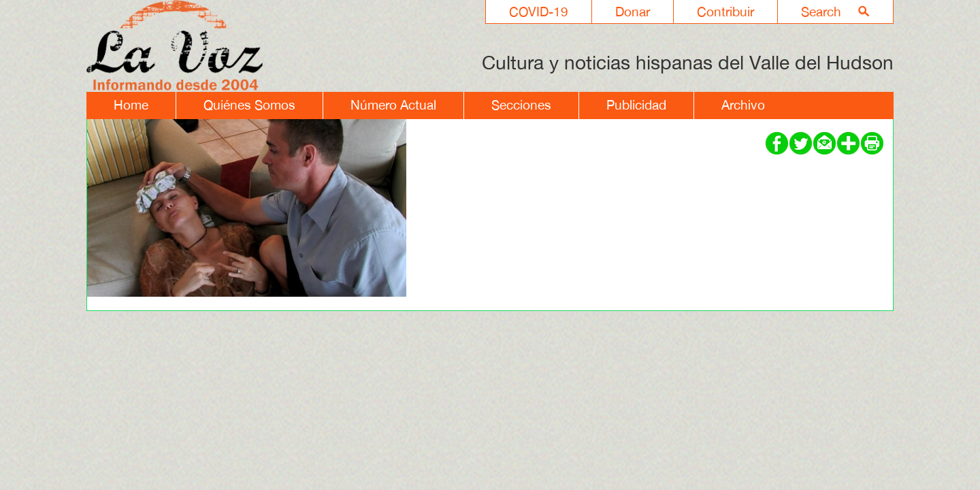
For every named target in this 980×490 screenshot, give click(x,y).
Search (821, 12)
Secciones (521, 105)
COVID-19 (539, 12)
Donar (633, 12)
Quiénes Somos (249, 105)
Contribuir (725, 12)
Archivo (743, 105)
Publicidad (636, 105)
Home (131, 105)
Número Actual (393, 105)
